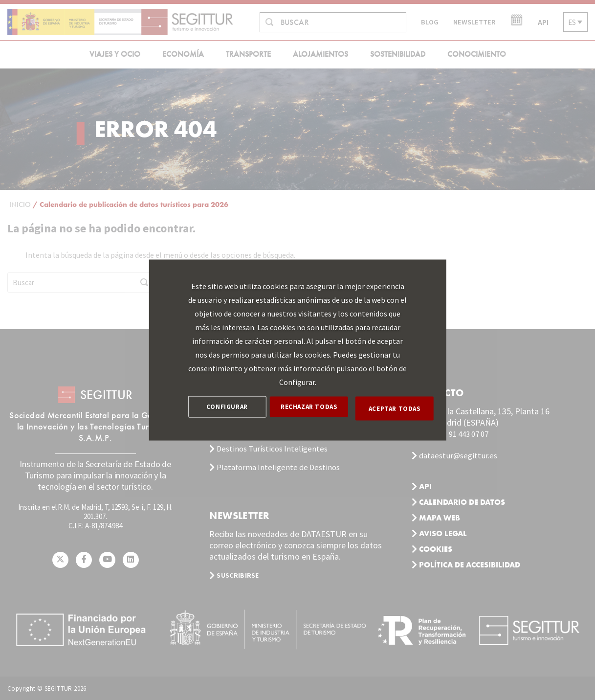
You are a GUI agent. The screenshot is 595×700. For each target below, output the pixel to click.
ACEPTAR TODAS (398, 408)
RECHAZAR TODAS (312, 408)
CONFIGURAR (227, 408)
